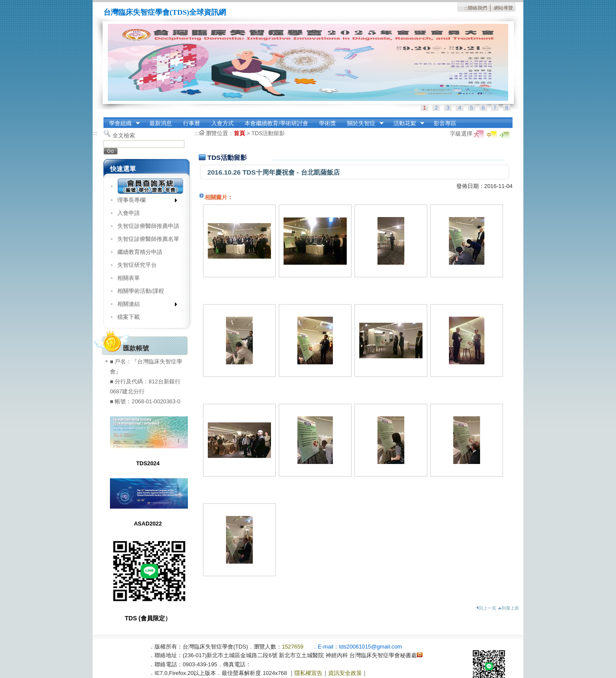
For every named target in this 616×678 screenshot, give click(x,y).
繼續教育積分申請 (140, 252)
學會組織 (122, 123)
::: (466, 8)
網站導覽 (503, 8)
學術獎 (327, 123)
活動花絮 (406, 123)
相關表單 (129, 278)
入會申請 (129, 213)
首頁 (239, 133)
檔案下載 (129, 317)
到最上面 (508, 608)
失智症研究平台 (137, 265)
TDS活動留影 (268, 133)
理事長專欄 (144, 202)
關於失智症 (363, 123)
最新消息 (161, 123)
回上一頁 (486, 608)
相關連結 (144, 306)
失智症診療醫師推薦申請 (148, 226)
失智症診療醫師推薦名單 (148, 239)
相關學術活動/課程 (141, 291)
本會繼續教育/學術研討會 (276, 123)
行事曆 (192, 123)
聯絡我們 (477, 8)
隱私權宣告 (308, 673)
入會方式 (223, 123)
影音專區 (445, 123)
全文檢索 (124, 135)
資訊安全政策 (345, 673)
